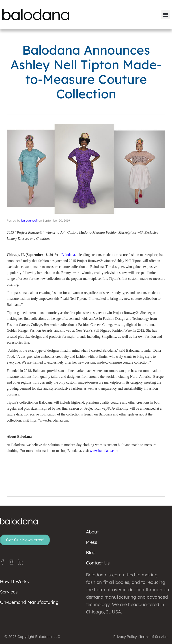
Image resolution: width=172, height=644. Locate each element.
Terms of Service (154, 637)
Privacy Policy (125, 637)
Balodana (68, 255)
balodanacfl (29, 220)
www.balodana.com (104, 451)
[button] (165, 14)
